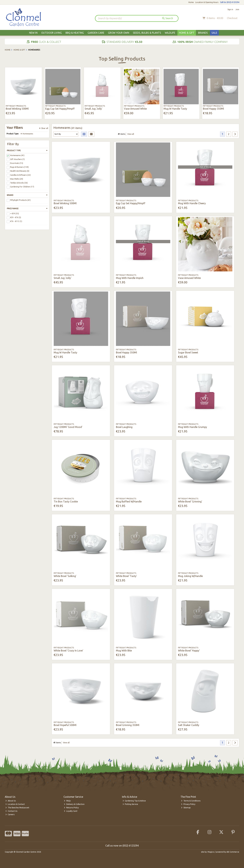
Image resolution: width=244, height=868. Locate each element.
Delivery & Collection (74, 804)
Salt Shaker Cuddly (189, 725)
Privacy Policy (188, 804)
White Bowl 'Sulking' (65, 576)
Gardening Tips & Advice (134, 801)
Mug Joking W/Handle (190, 576)
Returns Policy (71, 808)
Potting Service (130, 804)
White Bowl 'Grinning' (190, 502)
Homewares (27, 134)
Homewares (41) (17, 155)
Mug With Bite (124, 651)
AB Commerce (233, 852)
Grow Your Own (119, 33)
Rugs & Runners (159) (19, 167)
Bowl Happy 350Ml (213, 109)
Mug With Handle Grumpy (192, 427)
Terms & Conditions (191, 801)
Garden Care (96, 33)
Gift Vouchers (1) (17, 159)
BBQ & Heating (75, 33)
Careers (10, 814)
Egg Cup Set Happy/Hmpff (60, 109)
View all (131, 134)
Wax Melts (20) (17, 179)
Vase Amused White (135, 109)
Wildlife (170, 33)
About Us (11, 801)
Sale (214, 33)
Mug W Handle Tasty (175, 109)
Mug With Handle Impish (130, 278)
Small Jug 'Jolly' (94, 109)
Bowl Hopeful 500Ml (65, 725)
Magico (211, 852)
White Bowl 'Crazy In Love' (68, 651)
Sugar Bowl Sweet (188, 352)
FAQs (67, 801)
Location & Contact (15, 804)
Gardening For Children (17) (22, 187)
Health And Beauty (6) (20, 171)
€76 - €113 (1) (16, 221)
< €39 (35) (14, 213)
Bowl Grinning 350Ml (128, 725)
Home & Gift (187, 33)
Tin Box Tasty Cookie (66, 502)
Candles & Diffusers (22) (20, 175)
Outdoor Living (52, 33)
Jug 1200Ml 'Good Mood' (68, 427)
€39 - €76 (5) (16, 217)
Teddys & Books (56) (19, 183)
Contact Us (11, 811)
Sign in (230, 9)
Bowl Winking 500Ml (17, 109)
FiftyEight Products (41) (20, 200)
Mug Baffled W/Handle (129, 502)
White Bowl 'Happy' (189, 651)
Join (237, 9)
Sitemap (186, 808)
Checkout (232, 18)
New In (33, 33)
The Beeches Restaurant (17, 808)
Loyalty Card (71, 811)
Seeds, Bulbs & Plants (147, 33)
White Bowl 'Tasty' (126, 576)
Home (191, 2)
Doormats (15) (17, 163)
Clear (44, 128)
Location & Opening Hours (207, 2)
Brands (203, 33)
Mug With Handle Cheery (192, 203)
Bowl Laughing (124, 427)
